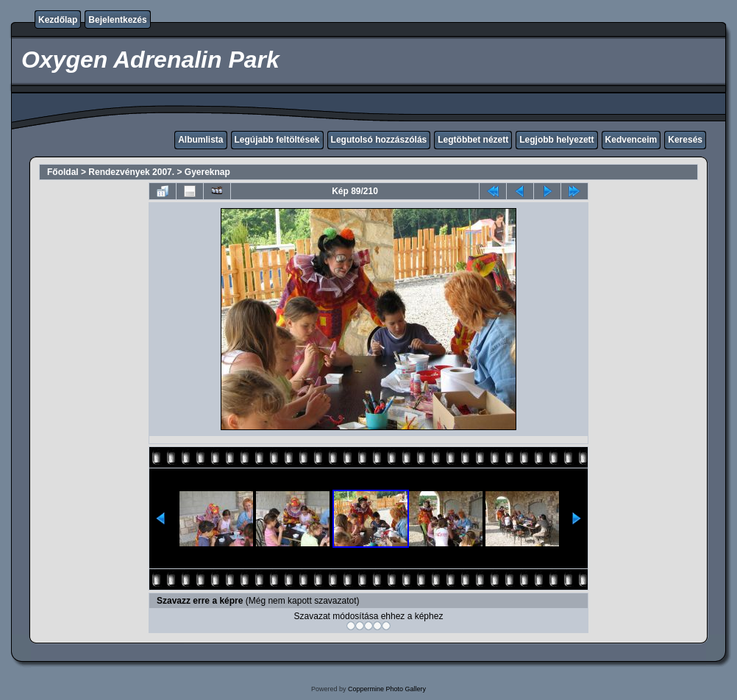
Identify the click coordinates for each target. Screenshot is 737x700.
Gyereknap (207, 172)
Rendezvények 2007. (131, 172)
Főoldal (63, 172)
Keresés (685, 140)
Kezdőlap (58, 20)
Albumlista (200, 140)
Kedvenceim (631, 140)
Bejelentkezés (117, 20)
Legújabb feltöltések (277, 140)
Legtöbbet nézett (473, 140)
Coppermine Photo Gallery (387, 689)
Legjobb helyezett (556, 140)
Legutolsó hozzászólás (379, 140)
